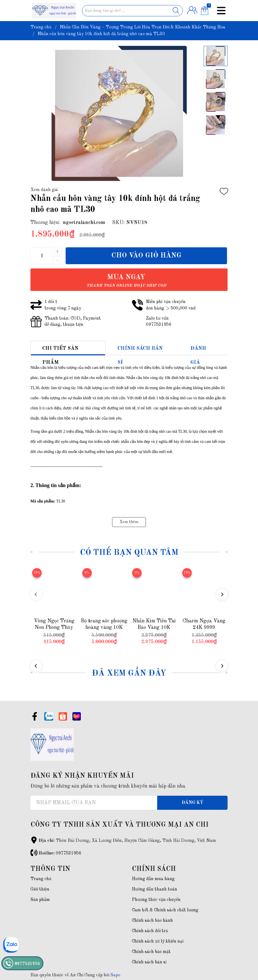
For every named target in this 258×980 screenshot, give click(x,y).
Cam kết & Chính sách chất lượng (165, 910)
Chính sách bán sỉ (149, 962)
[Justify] (176, 11)
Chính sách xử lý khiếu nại (158, 941)
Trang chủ (41, 879)
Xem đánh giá (44, 190)
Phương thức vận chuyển (156, 900)
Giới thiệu (40, 889)
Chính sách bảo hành (152, 921)
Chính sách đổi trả (150, 931)
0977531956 (68, 853)
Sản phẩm (40, 900)
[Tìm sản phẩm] (133, 11)
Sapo (115, 975)
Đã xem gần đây (129, 673)
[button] (222, 595)
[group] (119, 113)
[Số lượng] (42, 256)
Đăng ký (193, 803)
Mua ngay (126, 281)
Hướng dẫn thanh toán (154, 889)
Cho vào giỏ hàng (146, 256)
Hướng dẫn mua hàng (153, 879)
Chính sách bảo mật (151, 952)
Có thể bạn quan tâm (129, 553)
